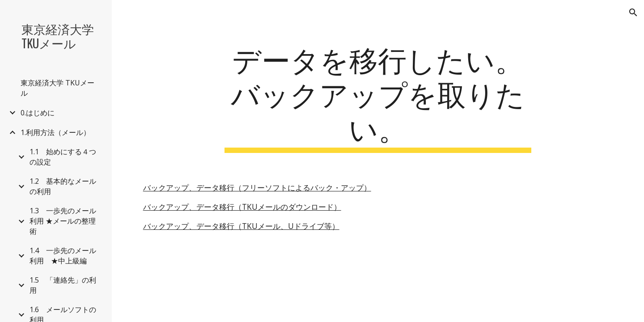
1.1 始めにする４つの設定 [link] (63, 157)
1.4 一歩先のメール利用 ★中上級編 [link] (63, 256)
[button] (633, 13)
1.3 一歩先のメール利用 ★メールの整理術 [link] (63, 221)
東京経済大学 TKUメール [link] (57, 88)
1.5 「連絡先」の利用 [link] (63, 285)
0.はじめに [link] (38, 113)
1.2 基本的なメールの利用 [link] (63, 186)
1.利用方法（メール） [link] (55, 132)
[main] (378, 97)
